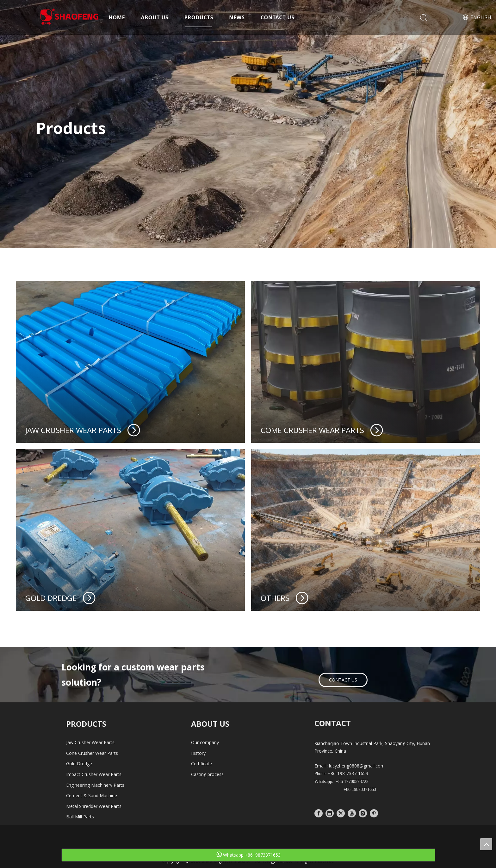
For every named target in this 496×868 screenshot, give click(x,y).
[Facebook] (319, 813)
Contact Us (278, 17)
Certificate (201, 764)
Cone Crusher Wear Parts (92, 753)
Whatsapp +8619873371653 (248, 855)
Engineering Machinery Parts (95, 785)
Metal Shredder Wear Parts (94, 806)
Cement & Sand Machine (92, 795)
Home (117, 17)
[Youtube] (352, 813)
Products (199, 17)
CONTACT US (343, 680)
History (198, 753)
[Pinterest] (374, 813)
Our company (205, 742)
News (237, 17)
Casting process (207, 774)
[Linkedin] (330, 813)
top (486, 844)
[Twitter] (341, 813)
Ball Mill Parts (80, 817)
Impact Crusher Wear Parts (94, 774)
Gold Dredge (79, 764)
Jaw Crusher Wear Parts (90, 742)
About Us (155, 17)
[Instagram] (363, 813)
